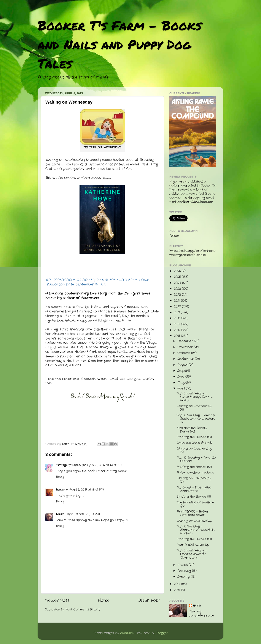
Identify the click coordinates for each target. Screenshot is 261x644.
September (186, 359)
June (181, 377)
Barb (197, 606)
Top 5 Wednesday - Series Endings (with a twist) (195, 397)
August (183, 365)
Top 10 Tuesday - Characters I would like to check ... (196, 530)
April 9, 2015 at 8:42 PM (87, 490)
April (182, 388)
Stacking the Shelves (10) (194, 539)
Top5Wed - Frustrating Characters (194, 489)
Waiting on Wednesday (194, 521)
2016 (177, 330)
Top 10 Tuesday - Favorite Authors (196, 459)
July (181, 371)
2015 (177, 336)
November (185, 347)
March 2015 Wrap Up (193, 545)
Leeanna (62, 490)
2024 (178, 283)
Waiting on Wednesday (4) (194, 408)
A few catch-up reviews (195, 473)
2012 (177, 590)
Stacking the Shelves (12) (194, 467)
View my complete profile (201, 614)
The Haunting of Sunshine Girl (195, 504)
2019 (177, 312)
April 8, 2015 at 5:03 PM (104, 465)
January (184, 577)
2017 (177, 324)
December (186, 341)
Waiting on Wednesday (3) (194, 450)
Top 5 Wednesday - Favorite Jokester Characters (192, 554)
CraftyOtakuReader (71, 465)
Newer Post (57, 601)
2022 (178, 295)
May (181, 383)
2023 (178, 289)
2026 (178, 271)
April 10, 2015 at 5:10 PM (84, 514)
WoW (122, 471)
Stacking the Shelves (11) (194, 497)
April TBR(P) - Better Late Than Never (193, 513)
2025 (178, 277)
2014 (178, 584)
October (184, 353)
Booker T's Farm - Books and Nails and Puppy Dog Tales (120, 44)
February (185, 571)
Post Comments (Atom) (83, 610)
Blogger (162, 633)
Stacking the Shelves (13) (194, 437)
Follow (174, 236)
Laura (61, 514)
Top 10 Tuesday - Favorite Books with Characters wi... (196, 419)
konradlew (128, 633)
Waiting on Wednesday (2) (194, 480)
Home (104, 601)
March (183, 565)
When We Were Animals (195, 443)
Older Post (149, 601)
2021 (177, 301)
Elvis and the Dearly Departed (192, 430)
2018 (177, 318)
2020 (178, 307)
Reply (60, 477)
